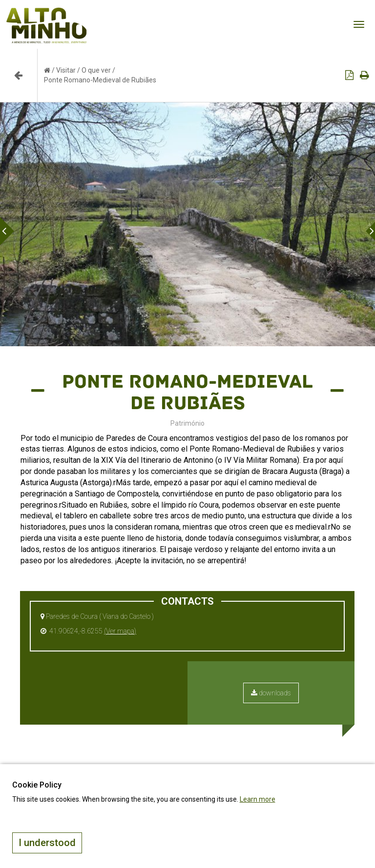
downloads (271, 693)
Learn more (258, 799)
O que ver (96, 70)
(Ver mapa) (120, 631)
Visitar (66, 70)
